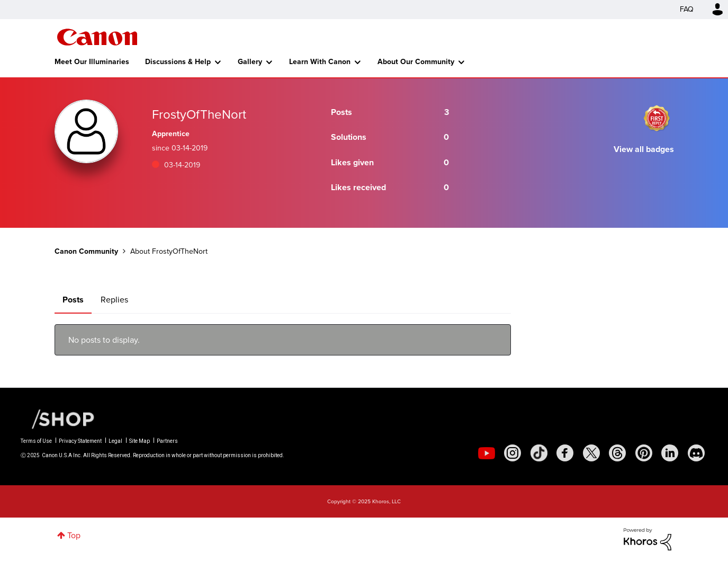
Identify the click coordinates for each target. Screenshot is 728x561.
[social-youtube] (487, 453)
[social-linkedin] (670, 453)
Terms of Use (36, 441)
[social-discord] (696, 453)
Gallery (250, 62)
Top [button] (74, 535)
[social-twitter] (591, 453)
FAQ (687, 9)
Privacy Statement (80, 441)
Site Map (140, 441)
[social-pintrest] (644, 453)
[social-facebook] (565, 453)
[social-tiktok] (539, 453)
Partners (167, 441)
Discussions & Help (178, 62)
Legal (115, 441)
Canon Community (97, 37)
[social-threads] (617, 453)
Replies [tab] (114, 300)
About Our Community (416, 62)
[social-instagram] (513, 453)
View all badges (644, 149)
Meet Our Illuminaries (92, 62)
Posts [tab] (73, 300)
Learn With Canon (320, 62)
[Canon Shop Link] (58, 418)
